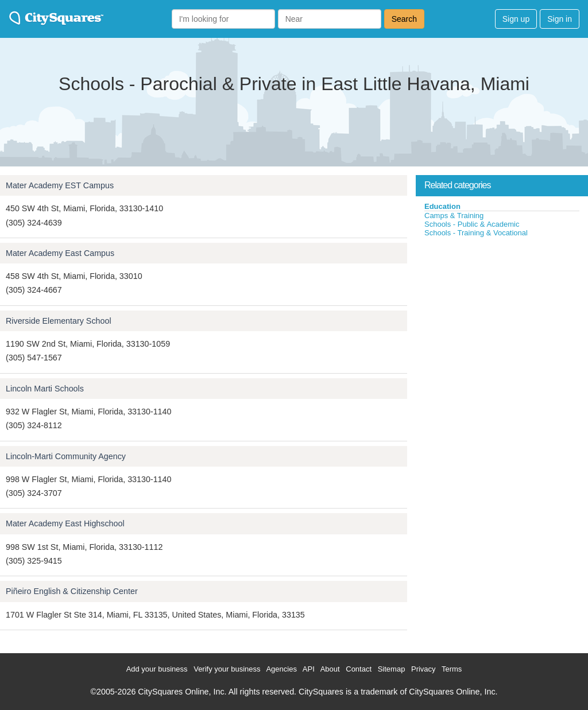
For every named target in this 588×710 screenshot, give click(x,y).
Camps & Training (454, 216)
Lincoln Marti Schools (45, 389)
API (309, 669)
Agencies (281, 669)
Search (404, 19)
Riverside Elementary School (59, 321)
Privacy (423, 669)
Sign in (560, 19)
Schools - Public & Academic (472, 224)
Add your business (157, 669)
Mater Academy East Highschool (65, 523)
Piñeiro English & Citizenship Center (72, 591)
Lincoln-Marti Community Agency (66, 456)
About (330, 669)
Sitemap (392, 669)
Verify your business (227, 669)
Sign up (516, 19)
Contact (359, 669)
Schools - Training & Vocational (476, 233)
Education (442, 206)
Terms (452, 669)
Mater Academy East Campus (60, 253)
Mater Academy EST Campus (60, 185)
